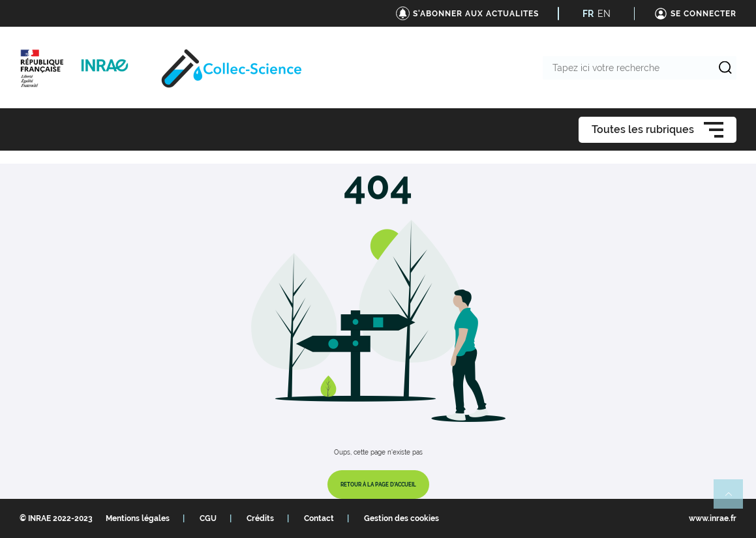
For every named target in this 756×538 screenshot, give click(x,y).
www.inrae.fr (713, 518)
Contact (319, 518)
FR (588, 14)
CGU (208, 518)
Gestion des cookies (401, 518)
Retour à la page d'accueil (378, 485)
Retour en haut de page (734, 500)
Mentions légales (138, 518)
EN (604, 14)
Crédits (260, 518)
